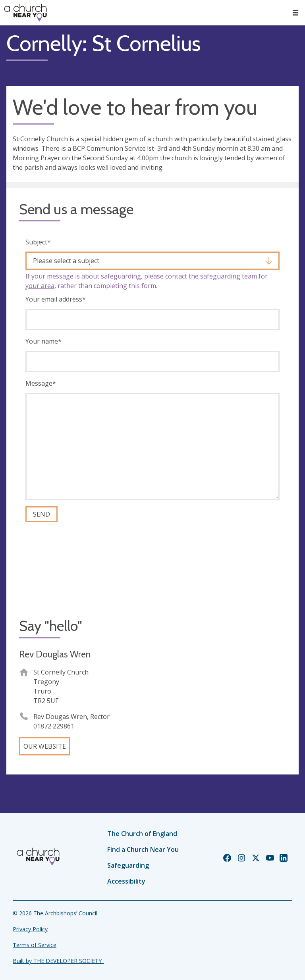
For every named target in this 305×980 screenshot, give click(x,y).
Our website (45, 746)
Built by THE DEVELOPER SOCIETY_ (58, 961)
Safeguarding (128, 865)
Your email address (56, 299)
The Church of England (142, 834)
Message (41, 383)
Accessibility (126, 881)
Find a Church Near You (143, 849)
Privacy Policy (30, 929)
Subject (38, 242)
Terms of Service (35, 945)
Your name (43, 341)
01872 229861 (54, 726)
